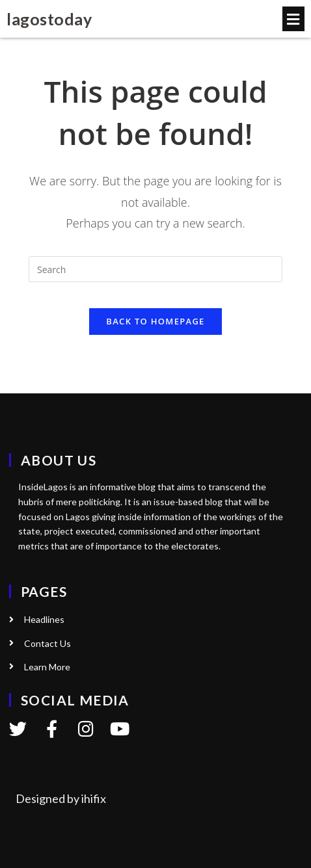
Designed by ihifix (61, 798)
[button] (293, 19)
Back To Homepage (155, 321)
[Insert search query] (155, 269)
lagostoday (49, 19)
